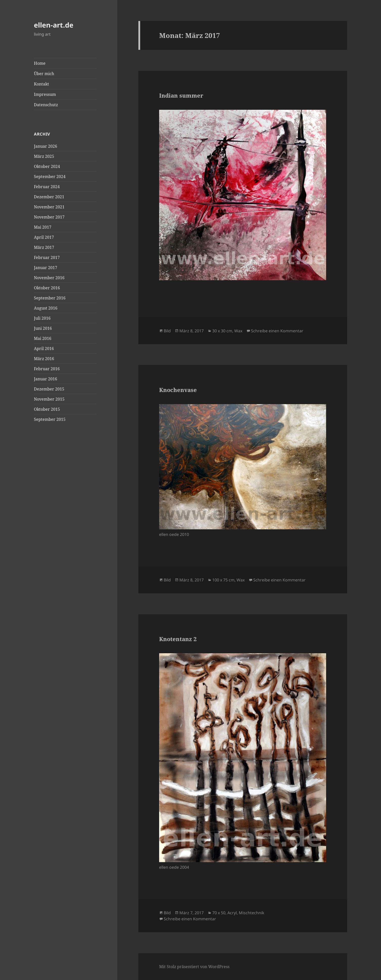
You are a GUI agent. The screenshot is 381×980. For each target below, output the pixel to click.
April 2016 (44, 349)
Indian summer (181, 95)
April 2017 (44, 237)
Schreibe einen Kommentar (277, 331)
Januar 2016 (46, 379)
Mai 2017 (43, 227)
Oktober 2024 (47, 166)
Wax (238, 331)
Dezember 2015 (49, 389)
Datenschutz (46, 105)
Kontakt (41, 84)
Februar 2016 (47, 369)
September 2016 (50, 298)
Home (40, 63)
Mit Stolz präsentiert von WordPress (194, 967)
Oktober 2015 (47, 409)
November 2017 (49, 217)
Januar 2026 (46, 146)
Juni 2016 (43, 328)
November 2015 (49, 399)
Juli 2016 (42, 318)
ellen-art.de (54, 25)
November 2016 (49, 278)
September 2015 (50, 419)
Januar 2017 (46, 268)
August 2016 (46, 308)
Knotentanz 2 (178, 639)
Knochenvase (178, 390)
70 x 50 (219, 913)
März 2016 (44, 359)
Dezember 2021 (49, 197)
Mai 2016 (43, 338)
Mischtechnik (252, 913)
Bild (167, 331)
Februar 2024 (47, 187)
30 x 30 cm (222, 331)
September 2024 (50, 177)
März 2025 (44, 156)
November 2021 (49, 207)
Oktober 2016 (47, 288)
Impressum (45, 94)
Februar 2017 (47, 257)
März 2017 (44, 247)
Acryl (232, 913)
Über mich (44, 74)
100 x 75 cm (223, 580)
